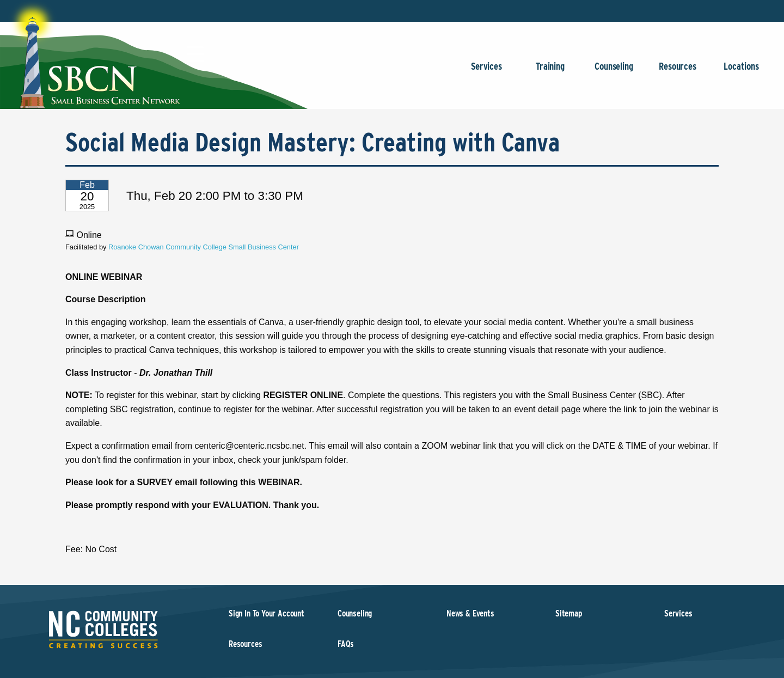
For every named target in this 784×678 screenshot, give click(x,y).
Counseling (614, 72)
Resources (678, 72)
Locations (741, 72)
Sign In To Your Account (267, 613)
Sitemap (569, 613)
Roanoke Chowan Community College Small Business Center (204, 247)
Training (550, 72)
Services (486, 72)
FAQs (346, 644)
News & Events (470, 613)
